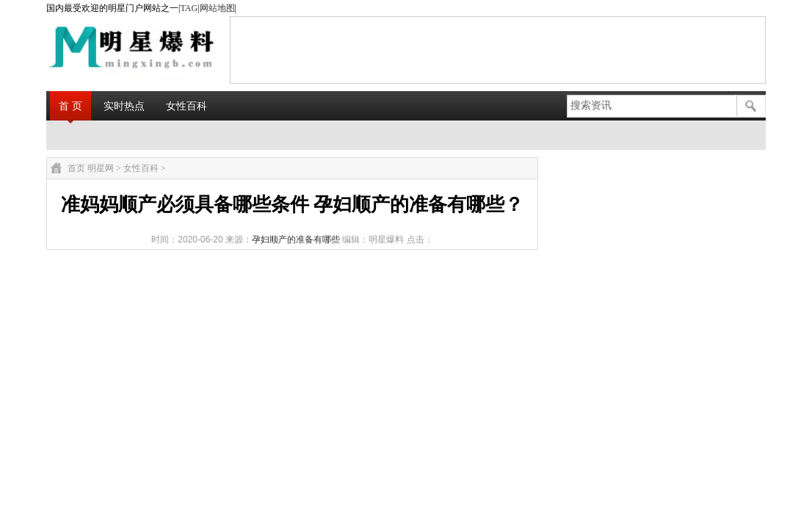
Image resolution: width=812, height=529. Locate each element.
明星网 (101, 168)
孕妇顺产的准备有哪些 (296, 240)
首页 (76, 168)
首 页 (70, 106)
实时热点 (124, 106)
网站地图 (217, 8)
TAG (189, 8)
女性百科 (186, 106)
